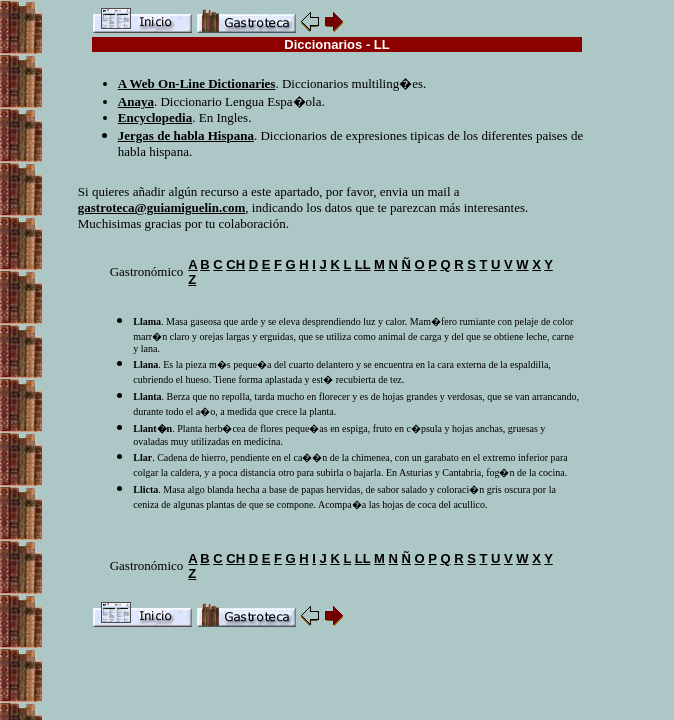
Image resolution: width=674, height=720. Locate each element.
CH (235, 264)
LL (363, 264)
